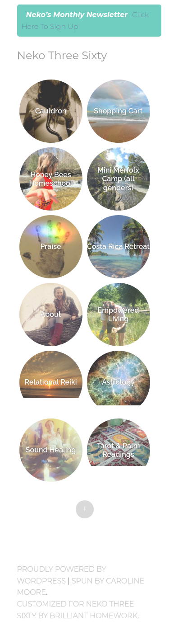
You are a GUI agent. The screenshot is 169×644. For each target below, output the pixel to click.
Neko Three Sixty (62, 55)
